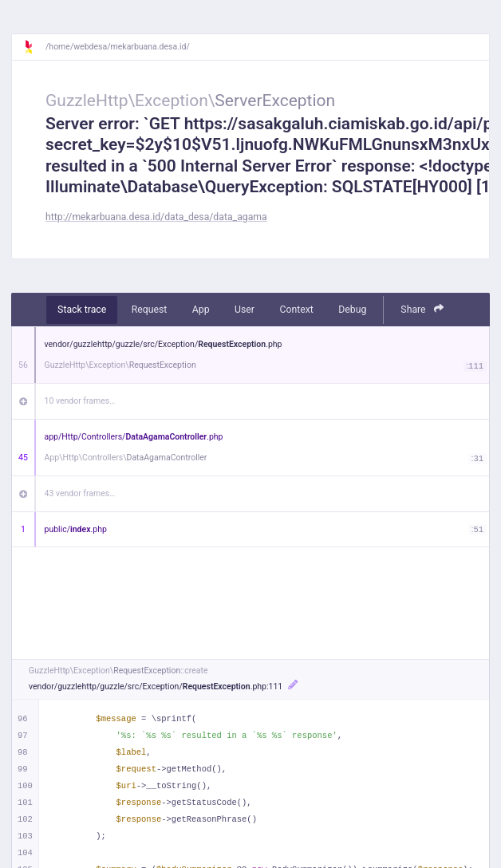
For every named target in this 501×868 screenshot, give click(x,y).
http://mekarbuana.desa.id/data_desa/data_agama (156, 217)
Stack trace (82, 310)
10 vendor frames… (80, 401)
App (201, 310)
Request (150, 310)
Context (296, 310)
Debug (352, 310)
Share (422, 309)
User (245, 310)
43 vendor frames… (80, 493)
